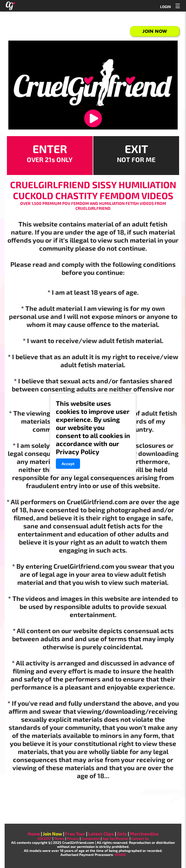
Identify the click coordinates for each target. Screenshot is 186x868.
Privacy (73, 838)
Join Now (155, 31)
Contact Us (140, 838)
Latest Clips (101, 834)
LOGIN (165, 7)
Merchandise (144, 834)
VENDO (120, 854)
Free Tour (75, 834)
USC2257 (44, 838)
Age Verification (116, 838)
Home (34, 834)
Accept (68, 464)
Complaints (91, 838)
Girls (122, 834)
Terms (59, 838)
